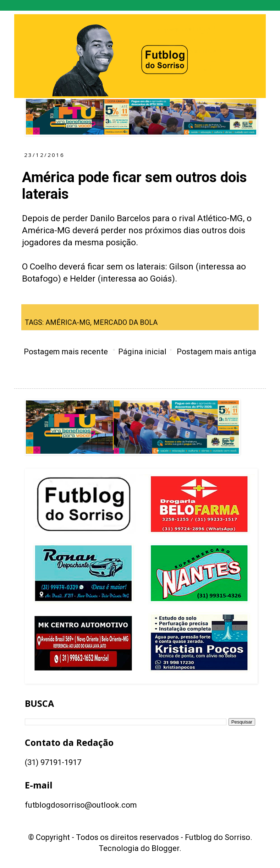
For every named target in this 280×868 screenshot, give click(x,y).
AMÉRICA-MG (68, 323)
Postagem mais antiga (216, 352)
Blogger (165, 848)
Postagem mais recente (66, 352)
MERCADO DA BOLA (125, 323)
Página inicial (142, 352)
